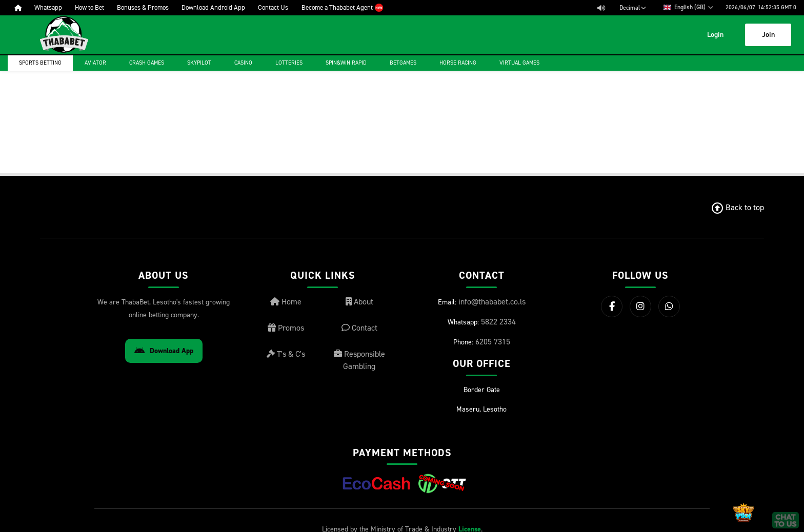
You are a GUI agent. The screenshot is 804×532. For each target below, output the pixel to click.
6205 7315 (493, 342)
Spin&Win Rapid (346, 63)
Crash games (147, 63)
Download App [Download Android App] (164, 351)
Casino (243, 63)
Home (286, 302)
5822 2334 (498, 322)
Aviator (95, 63)
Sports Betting (40, 63)
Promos (286, 328)
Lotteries (289, 63)
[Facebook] (612, 306)
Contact (359, 328)
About (359, 302)
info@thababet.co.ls (492, 302)
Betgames (403, 63)
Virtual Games (519, 63)
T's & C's (286, 354)
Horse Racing (458, 63)
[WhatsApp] (669, 306)
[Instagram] (640, 306)
